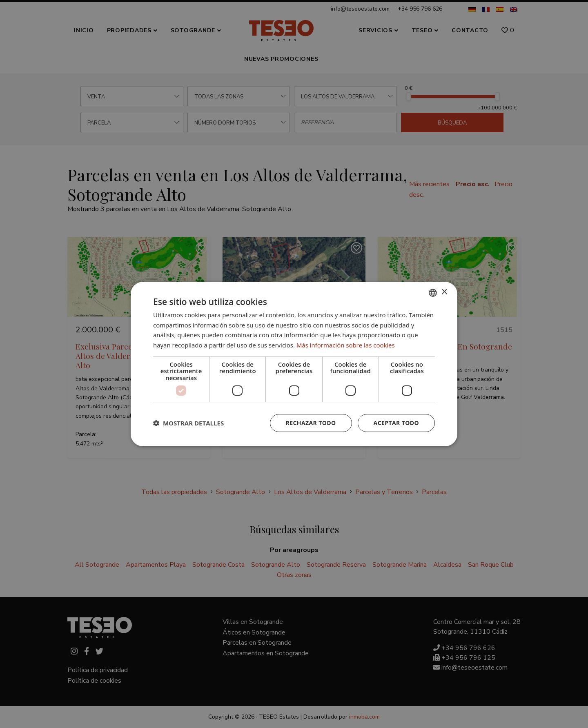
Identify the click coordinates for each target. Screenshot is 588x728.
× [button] (444, 292)
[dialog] (294, 364)
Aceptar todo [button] (396, 423)
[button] (188, 423)
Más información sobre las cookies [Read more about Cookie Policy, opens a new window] (346, 345)
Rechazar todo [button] (311, 423)
